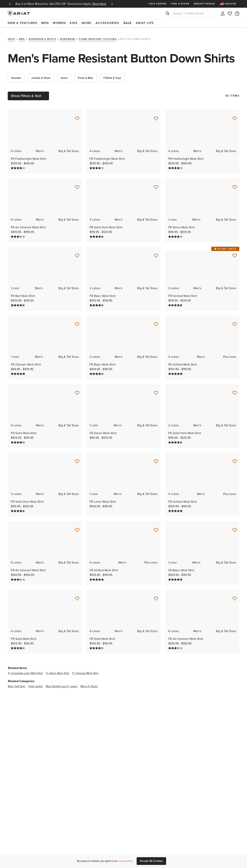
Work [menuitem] (87, 23)
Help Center (158, 4)
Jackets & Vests (41, 75)
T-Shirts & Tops (112, 75)
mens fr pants (89, 684)
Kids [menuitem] (74, 23)
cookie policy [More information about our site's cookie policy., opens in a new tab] (125, 861)
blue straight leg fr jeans (62, 684)
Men (22, 37)
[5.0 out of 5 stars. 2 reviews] (176, 371)
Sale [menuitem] (128, 23)
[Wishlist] (230, 13)
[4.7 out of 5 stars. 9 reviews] (176, 303)
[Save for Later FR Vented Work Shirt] (235, 253)
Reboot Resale (205, 4)
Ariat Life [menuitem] (145, 23)
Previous (10, 4)
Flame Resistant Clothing (98, 37)
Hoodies (16, 75)
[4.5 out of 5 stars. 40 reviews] (18, 303)
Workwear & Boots (42, 37)
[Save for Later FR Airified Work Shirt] (235, 322)
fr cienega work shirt (85, 671)
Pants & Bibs (85, 75)
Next (112, 4)
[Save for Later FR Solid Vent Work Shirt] (156, 185)
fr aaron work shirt (58, 671)
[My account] (223, 13)
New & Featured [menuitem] (23, 23)
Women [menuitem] (59, 23)
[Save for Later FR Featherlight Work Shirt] (77, 116)
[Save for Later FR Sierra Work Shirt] (235, 185)
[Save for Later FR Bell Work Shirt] (77, 253)
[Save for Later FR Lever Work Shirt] (156, 459)
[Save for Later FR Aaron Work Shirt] (156, 390)
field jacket (36, 684)
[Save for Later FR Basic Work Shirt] (156, 253)
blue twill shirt (17, 684)
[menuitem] (230, 4)
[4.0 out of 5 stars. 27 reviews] (18, 166)
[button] (237, 13)
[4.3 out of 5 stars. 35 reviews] (18, 440)
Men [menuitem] (45, 23)
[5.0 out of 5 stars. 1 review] (18, 371)
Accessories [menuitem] (107, 23)
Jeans (64, 75)
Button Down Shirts (135, 37)
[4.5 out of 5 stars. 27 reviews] (97, 234)
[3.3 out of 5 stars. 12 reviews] (18, 234)
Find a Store (180, 4)
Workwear (68, 37)
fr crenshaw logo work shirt (25, 671)
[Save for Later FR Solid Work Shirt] (77, 390)
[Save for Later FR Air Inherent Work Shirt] (77, 185)
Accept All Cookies (151, 861)
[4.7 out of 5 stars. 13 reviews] (176, 577)
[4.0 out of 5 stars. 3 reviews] (176, 234)
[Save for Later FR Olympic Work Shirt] (77, 322)
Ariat (11, 37)
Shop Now (99, 4)
